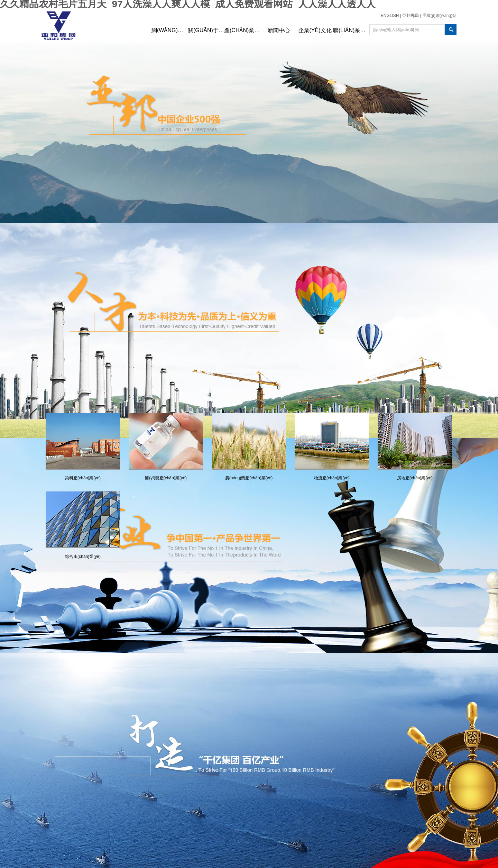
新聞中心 (279, 30)
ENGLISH (390, 16)
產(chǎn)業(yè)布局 (242, 30)
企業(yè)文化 (315, 30)
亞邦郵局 (411, 16)
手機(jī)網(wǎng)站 (439, 16)
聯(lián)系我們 (351, 30)
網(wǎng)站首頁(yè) (170, 30)
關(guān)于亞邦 (206, 30)
